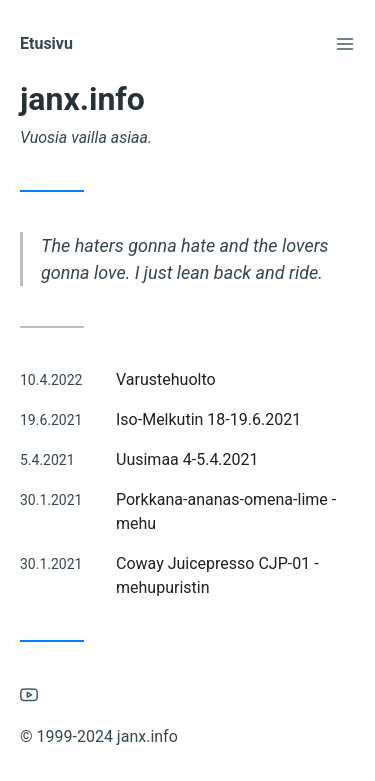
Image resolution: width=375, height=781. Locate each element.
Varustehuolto (166, 379)
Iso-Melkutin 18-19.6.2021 (208, 419)
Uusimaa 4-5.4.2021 (187, 459)
